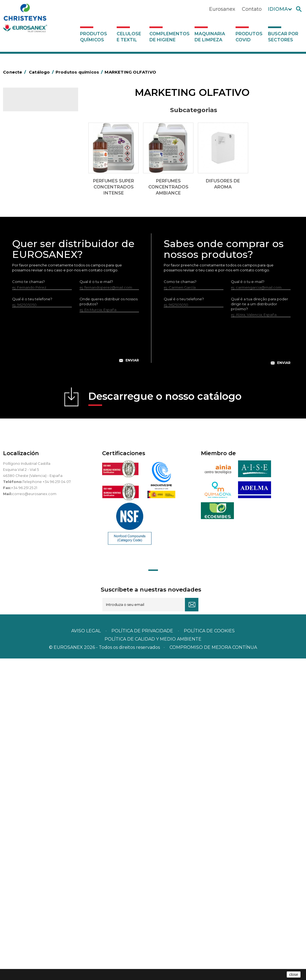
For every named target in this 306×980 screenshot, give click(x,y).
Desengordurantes (31, 202)
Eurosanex (222, 9)
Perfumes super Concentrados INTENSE (36, 137)
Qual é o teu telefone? (32, 620)
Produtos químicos (94, 37)
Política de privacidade (142, 952)
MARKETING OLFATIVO (34, 124)
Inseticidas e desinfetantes (37, 236)
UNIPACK (22, 415)
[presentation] (76, 663)
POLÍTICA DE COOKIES (209, 952)
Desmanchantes (28, 244)
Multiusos (22, 372)
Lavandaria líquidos (31, 253)
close (294, 974)
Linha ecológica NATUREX (37, 355)
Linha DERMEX (27, 347)
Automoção (24, 185)
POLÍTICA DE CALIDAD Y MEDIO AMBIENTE (153, 961)
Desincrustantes (28, 210)
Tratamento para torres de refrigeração (36, 402)
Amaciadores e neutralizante (39, 270)
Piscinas (21, 381)
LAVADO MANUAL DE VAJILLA (40, 296)
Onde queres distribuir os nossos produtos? (109, 623)
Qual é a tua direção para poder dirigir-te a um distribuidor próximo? (259, 625)
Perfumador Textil (29, 279)
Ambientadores (28, 176)
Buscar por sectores (283, 37)
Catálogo (29, 104)
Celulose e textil (129, 37)
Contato (252, 9)
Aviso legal (86, 952)
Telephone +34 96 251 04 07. (47, 803)
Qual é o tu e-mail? (96, 603)
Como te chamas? (28, 603)
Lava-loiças (24, 287)
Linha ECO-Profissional (34, 364)
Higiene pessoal (28, 227)
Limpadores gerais (30, 330)
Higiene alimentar (30, 219)
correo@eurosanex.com (34, 815)
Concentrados (26, 193)
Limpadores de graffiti (33, 321)
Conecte (15, 72)
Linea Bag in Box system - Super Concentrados (35, 308)
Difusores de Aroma (36, 168)
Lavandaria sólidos (30, 261)
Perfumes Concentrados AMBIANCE (39, 154)
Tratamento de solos (32, 389)
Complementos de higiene (170, 37)
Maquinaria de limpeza (210, 37)
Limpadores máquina (33, 338)
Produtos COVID (249, 37)
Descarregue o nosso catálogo (165, 720)
